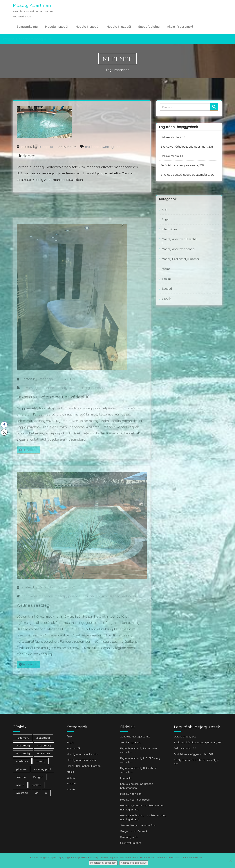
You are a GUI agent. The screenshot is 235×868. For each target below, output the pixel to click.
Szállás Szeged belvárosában (138, 825)
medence (92, 149)
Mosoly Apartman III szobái (179, 264)
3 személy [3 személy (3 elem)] (23, 745)
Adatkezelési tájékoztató (135, 736)
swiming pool (111, 149)
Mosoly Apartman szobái (178, 274)
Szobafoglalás (149, 27)
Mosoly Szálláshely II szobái (180, 284)
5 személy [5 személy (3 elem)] (23, 753)
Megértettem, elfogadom (103, 863)
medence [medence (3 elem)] (22, 761)
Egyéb (166, 244)
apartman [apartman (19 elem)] (43, 753)
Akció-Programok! (180, 27)
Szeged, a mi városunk (134, 831)
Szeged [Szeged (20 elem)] (38, 777)
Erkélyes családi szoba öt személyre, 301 (188, 175)
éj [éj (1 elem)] (46, 793)
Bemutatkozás (27, 27)
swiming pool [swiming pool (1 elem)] (42, 769)
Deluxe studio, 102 (173, 156)
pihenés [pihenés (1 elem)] (21, 769)
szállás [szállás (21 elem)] (36, 785)
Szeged (167, 313)
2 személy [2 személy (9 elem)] (43, 738)
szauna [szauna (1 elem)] (21, 777)
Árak (165, 234)
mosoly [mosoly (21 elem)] (40, 761)
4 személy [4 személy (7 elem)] (44, 745)
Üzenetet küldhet (131, 843)
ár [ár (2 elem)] (37, 793)
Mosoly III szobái (119, 27)
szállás (167, 303)
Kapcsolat (126, 778)
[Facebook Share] (4, 425)
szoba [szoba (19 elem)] (20, 785)
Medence (26, 158)
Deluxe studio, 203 (173, 138)
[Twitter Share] (4, 432)
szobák (167, 323)
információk (170, 254)
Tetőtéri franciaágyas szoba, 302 (183, 166)
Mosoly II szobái (87, 27)
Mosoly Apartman (131, 794)
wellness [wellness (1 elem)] (22, 793)
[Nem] (230, 860)
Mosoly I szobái (57, 27)
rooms (166, 294)
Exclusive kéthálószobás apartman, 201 (187, 147)
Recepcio (46, 149)
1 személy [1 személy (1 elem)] (23, 738)
